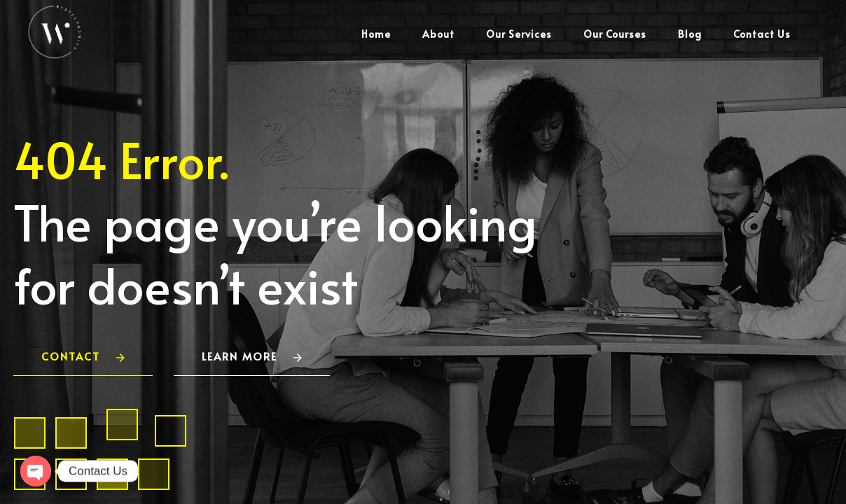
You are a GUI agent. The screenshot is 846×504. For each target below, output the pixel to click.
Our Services (519, 34)
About (438, 34)
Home (376, 34)
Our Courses (615, 34)
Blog (690, 34)
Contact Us (762, 34)
